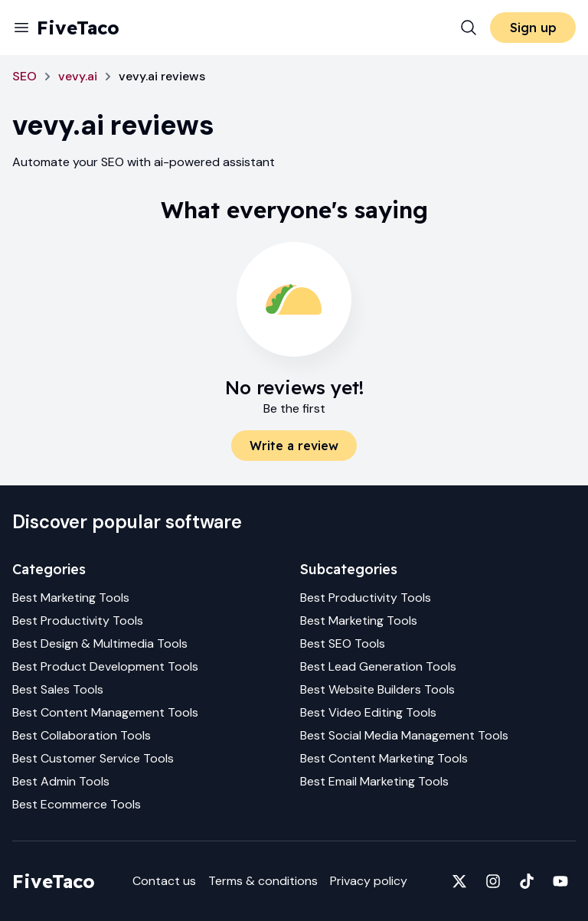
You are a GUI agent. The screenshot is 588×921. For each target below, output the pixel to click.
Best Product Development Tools (105, 666)
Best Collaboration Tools (82, 735)
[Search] (469, 28)
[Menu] (21, 28)
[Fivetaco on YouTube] (560, 881)
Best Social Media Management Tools (404, 735)
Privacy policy (369, 881)
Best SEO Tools (343, 643)
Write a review (294, 446)
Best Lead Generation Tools (378, 666)
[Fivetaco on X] (459, 881)
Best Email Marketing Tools (374, 781)
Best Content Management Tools (105, 712)
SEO (24, 76)
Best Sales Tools (58, 689)
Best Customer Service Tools (93, 758)
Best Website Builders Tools (377, 689)
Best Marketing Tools (71, 598)
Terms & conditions (263, 881)
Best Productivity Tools (78, 621)
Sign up (533, 28)
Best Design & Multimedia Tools (100, 643)
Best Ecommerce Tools (77, 804)
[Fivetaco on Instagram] (493, 881)
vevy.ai (78, 76)
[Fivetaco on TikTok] (527, 881)
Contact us (164, 881)
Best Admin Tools (61, 781)
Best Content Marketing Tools (384, 758)
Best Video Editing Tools (368, 712)
